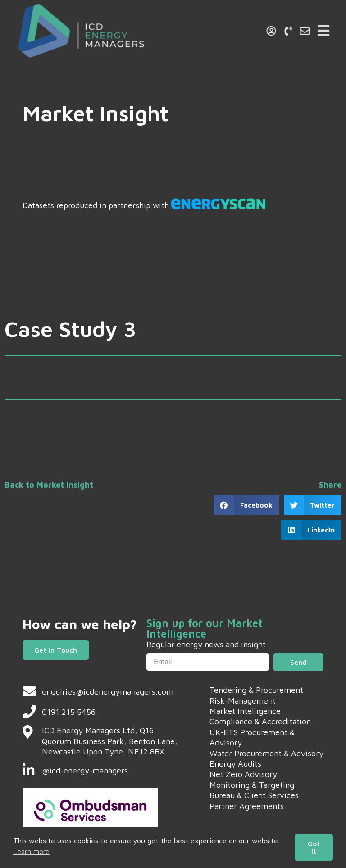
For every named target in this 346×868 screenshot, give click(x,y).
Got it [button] (314, 847)
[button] (246, 505)
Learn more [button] (31, 851)
